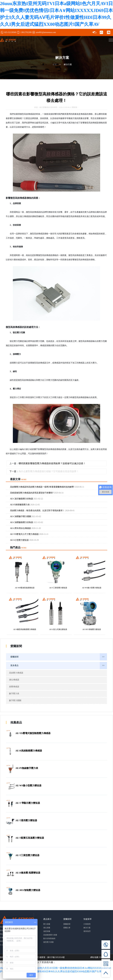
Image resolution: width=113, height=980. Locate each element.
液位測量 (47, 927)
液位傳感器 (14, 679)
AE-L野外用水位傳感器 (25, 528)
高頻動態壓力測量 (50, 935)
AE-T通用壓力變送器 (26, 820)
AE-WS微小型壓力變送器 (28, 785)
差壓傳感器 (14, 686)
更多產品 (59, 665)
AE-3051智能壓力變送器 (28, 890)
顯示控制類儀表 (49, 938)
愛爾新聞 (59, 657)
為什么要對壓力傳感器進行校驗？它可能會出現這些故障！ (50, 471)
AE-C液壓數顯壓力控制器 (27, 522)
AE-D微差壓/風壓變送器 (28, 872)
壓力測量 (47, 924)
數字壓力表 (14, 693)
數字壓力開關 (15, 700)
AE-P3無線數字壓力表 (27, 768)
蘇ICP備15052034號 (56, 957)
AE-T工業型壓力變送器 (27, 855)
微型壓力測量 (48, 942)
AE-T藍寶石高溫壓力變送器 (30, 838)
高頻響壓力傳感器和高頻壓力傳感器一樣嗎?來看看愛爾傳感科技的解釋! (47, 487)
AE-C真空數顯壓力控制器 (27, 498)
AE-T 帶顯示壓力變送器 (28, 803)
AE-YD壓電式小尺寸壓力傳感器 (29, 534)
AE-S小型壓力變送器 (24, 540)
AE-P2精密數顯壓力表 (25, 504)
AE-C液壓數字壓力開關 (26, 516)
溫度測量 (47, 931)
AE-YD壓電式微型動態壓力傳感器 (33, 733)
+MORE (23, 479)
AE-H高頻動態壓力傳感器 (29, 750)
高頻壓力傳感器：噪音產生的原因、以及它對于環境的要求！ (42, 510)
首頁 (55, 64)
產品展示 (47, 919)
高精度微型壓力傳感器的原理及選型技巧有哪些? (37, 493)
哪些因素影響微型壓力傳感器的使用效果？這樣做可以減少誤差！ (53, 464)
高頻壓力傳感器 (16, 673)
